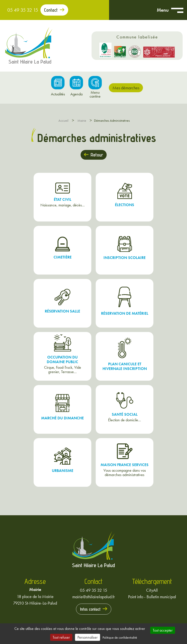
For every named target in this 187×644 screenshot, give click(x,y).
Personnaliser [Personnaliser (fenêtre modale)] (88, 637)
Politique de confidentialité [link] (120, 637)
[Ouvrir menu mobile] (177, 10)
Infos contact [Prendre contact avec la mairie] (90, 609)
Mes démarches (126, 88)
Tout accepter (163, 630)
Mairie (82, 120)
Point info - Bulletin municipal (152, 597)
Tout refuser (61, 637)
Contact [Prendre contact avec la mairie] (51, 10)
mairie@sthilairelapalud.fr (93, 597)
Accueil (63, 120)
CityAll (152, 590)
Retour (97, 155)
